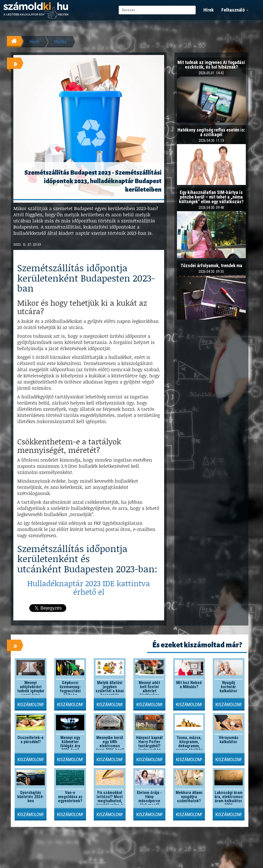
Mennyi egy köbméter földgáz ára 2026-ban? (70, 744)
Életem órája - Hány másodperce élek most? (149, 799)
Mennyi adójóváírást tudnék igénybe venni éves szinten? (31, 691)
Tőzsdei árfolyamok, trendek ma (211, 265)
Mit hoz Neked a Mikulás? (189, 685)
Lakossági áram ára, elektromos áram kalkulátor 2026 (229, 799)
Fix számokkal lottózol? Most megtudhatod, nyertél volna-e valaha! (110, 801)
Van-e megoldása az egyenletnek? (70, 797)
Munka (60, 41)
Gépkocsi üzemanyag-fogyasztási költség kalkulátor (70, 691)
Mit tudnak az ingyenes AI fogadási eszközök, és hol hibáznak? (211, 65)
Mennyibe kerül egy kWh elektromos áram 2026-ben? (110, 744)
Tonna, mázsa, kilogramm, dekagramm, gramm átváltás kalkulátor (189, 746)
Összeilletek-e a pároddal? (31, 740)
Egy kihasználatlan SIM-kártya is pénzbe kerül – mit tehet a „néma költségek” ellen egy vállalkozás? (211, 197)
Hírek (209, 10)
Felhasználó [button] (235, 10)
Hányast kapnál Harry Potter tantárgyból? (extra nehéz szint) (149, 746)
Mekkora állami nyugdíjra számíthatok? (189, 797)
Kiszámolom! (31, 704)
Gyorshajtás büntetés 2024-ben (31, 797)
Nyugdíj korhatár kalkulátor (228, 687)
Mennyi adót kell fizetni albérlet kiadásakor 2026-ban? (149, 691)
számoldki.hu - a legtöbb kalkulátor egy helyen (36, 11)
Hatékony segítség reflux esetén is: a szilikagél (211, 132)
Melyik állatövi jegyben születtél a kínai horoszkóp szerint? (110, 691)
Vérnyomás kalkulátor (229, 740)
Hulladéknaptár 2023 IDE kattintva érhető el (89, 587)
